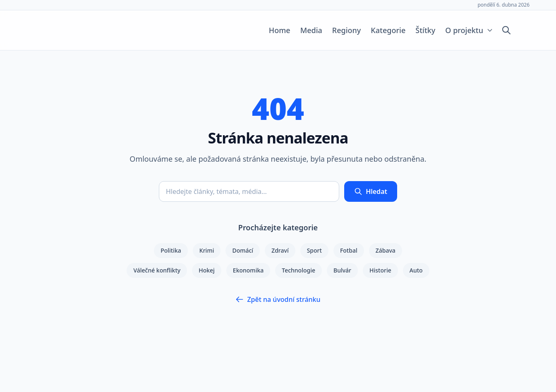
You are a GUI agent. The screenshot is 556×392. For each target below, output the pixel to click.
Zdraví (280, 250)
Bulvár (342, 270)
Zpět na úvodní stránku (278, 299)
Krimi (207, 250)
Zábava (386, 250)
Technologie (298, 270)
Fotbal (349, 250)
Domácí (243, 250)
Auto (416, 270)
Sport (314, 250)
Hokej (207, 270)
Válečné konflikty (157, 270)
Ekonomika (248, 270)
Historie (380, 270)
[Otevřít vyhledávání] (506, 30)
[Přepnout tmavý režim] (522, 30)
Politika (171, 250)
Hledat (371, 191)
